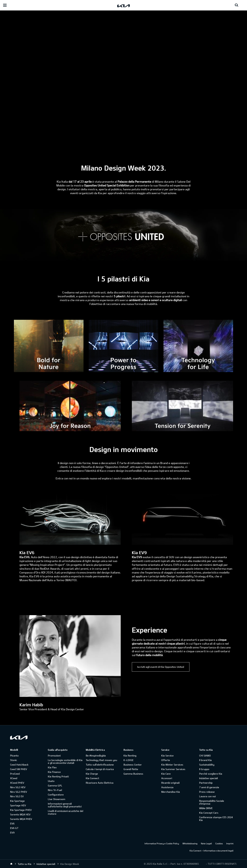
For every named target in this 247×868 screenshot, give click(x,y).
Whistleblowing (190, 843)
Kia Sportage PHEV (21, 810)
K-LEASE (128, 760)
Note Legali (206, 843)
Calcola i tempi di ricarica (100, 769)
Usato (51, 781)
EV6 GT (14, 828)
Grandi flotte (131, 769)
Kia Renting (130, 756)
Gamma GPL (55, 785)
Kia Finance (54, 772)
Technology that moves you (101, 760)
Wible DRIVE (206, 808)
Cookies (219, 843)
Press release (207, 792)
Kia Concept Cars (209, 813)
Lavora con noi (207, 796)
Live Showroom (57, 799)
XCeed (14, 778)
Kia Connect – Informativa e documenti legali (212, 851)
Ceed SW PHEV (19, 769)
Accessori (167, 778)
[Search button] (237, 5)
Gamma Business (133, 774)
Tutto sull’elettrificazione (100, 765)
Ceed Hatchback (19, 765)
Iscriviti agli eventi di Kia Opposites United (161, 667)
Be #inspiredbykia (96, 756)
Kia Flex (52, 767)
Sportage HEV (18, 805)
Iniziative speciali (208, 778)
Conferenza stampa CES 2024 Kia (216, 819)
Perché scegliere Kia (211, 774)
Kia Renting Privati (58, 776)
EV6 (12, 823)
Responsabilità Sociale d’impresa (212, 802)
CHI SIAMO (205, 756)
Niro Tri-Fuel (55, 790)
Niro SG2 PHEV (19, 792)
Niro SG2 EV (17, 796)
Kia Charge (92, 774)
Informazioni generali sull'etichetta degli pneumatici (65, 805)
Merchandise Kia (171, 792)
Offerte (166, 760)
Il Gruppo (204, 769)
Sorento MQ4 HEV (20, 814)
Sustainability (207, 765)
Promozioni (54, 756)
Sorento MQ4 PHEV (21, 819)
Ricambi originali (170, 783)
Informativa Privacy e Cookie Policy (162, 843)
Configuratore (56, 795)
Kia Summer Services (173, 769)
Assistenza (167, 787)
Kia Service (167, 756)
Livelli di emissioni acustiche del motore (65, 812)
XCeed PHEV (17, 783)
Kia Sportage (17, 801)
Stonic (14, 760)
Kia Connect (92, 778)
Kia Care (166, 774)
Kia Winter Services (172, 765)
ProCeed (15, 774)
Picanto (14, 756)
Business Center (133, 765)
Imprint (230, 843)
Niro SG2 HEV (18, 787)
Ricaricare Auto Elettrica (100, 783)
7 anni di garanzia (209, 787)
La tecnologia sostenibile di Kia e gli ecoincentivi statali (65, 761)
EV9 (12, 833)
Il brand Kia (205, 760)
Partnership (206, 783)
